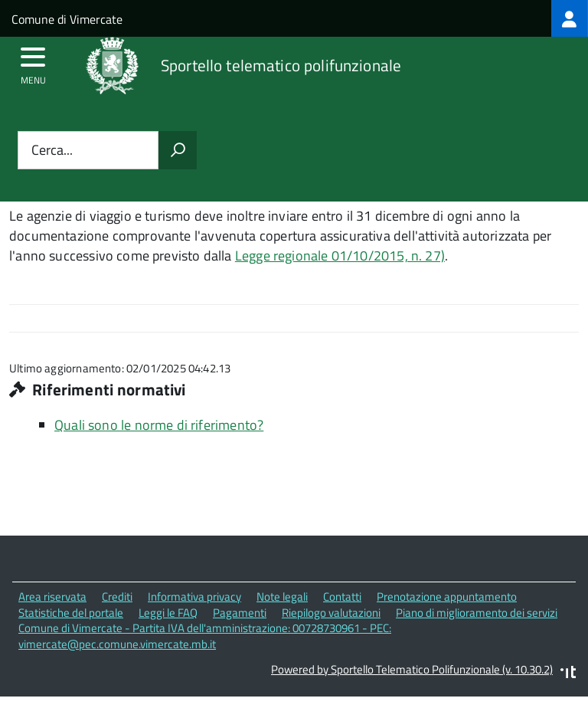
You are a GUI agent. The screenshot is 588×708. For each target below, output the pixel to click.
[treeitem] (570, 18)
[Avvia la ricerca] (178, 150)
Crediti (117, 597)
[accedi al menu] (33, 62)
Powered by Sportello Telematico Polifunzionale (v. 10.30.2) (412, 669)
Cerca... (52, 151)
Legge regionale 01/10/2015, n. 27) (340, 256)
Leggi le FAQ (168, 613)
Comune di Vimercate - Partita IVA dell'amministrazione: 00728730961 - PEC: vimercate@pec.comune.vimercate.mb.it (205, 636)
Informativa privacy (194, 597)
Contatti (342, 597)
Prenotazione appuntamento (447, 597)
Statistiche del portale (71, 613)
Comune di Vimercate (67, 19)
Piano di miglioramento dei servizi (477, 613)
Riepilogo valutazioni (331, 613)
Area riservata (52, 597)
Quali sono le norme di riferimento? (159, 425)
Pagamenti (240, 613)
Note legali (282, 597)
